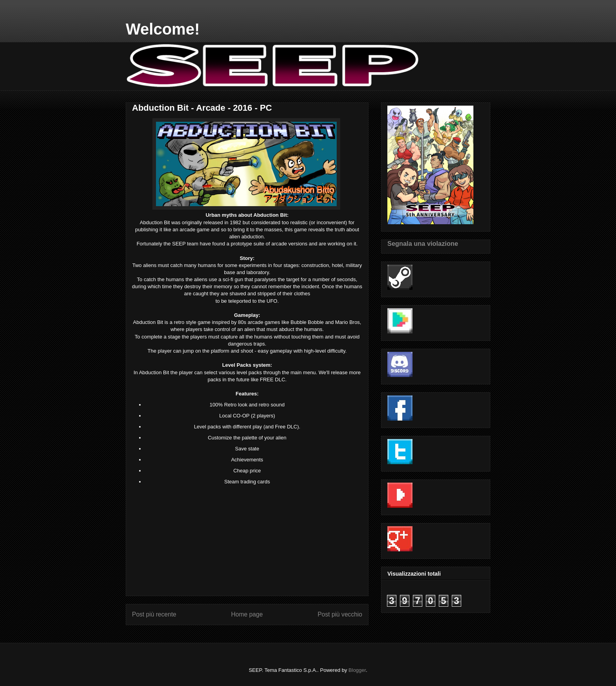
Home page (247, 614)
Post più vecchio (340, 614)
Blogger (357, 670)
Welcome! (163, 29)
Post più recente (154, 614)
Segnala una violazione (423, 243)
